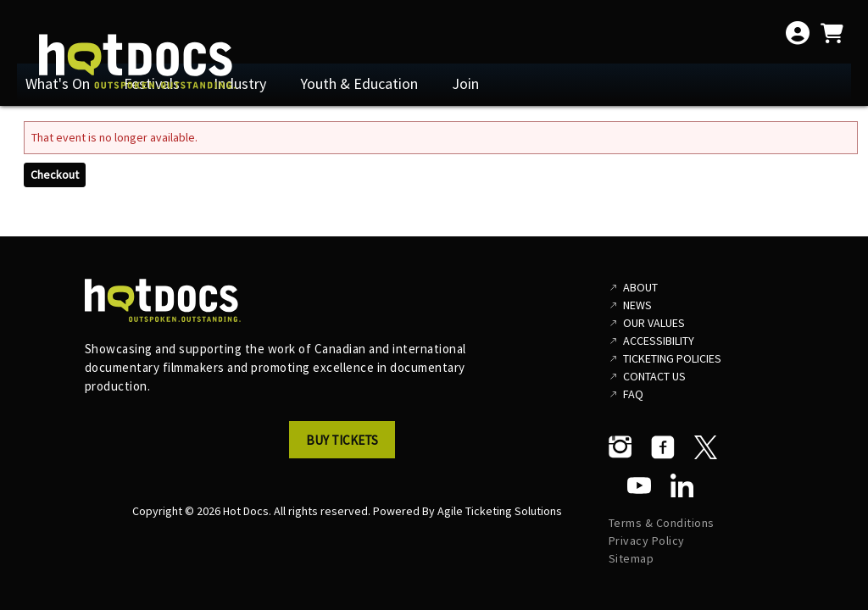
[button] (347, 445)
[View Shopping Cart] (832, 33)
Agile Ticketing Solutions (500, 511)
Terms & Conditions (662, 523)
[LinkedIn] (682, 485)
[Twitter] (705, 447)
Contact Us (654, 376)
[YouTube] (639, 485)
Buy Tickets (342, 440)
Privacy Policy (647, 541)
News (637, 305)
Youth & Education (359, 83)
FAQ (633, 394)
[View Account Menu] (798, 33)
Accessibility (659, 341)
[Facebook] (663, 447)
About (640, 287)
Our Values (654, 323)
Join (465, 83)
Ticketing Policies (672, 358)
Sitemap (632, 558)
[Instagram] (620, 447)
